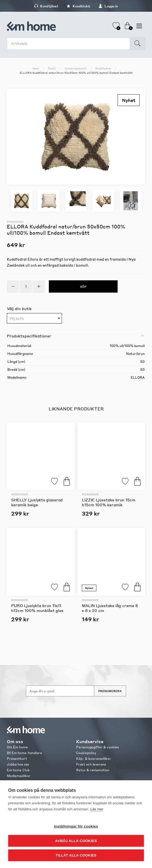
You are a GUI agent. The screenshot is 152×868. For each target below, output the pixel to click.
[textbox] (34, 319)
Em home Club (18, 770)
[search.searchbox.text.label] (70, 44)
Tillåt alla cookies (76, 855)
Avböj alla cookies (76, 841)
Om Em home (17, 747)
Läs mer (97, 809)
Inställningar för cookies (76, 826)
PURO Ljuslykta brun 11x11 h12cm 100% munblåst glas (37, 608)
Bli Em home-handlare (24, 753)
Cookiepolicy (86, 753)
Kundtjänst (46, 6)
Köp (67, 481)
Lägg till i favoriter (54, 481)
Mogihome (15, 222)
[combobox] (34, 318)
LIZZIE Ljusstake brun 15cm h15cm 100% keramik (109, 502)
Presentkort (17, 759)
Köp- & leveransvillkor (94, 759)
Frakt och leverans (91, 764)
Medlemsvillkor (19, 776)
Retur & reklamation (93, 770)
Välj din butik (19, 308)
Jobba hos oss (18, 764)
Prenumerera (110, 691)
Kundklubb (78, 6)
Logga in (108, 6)
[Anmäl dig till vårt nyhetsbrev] (60, 691)
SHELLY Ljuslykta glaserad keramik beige (37, 502)
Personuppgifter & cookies (97, 747)
